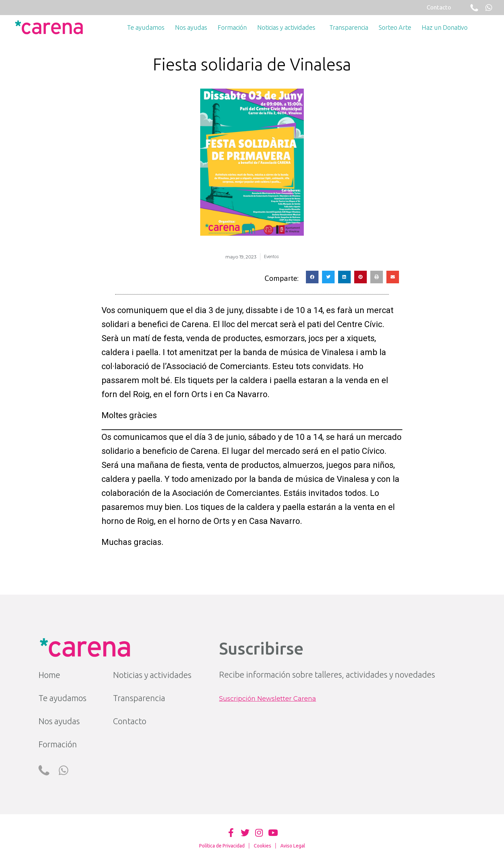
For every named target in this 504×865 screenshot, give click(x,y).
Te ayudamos (146, 27)
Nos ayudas (191, 27)
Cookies (262, 846)
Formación (232, 27)
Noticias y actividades (288, 27)
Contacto (130, 721)
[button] (312, 277)
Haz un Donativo (445, 27)
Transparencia (349, 27)
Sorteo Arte (395, 27)
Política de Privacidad (222, 846)
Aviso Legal (293, 846)
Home (49, 675)
